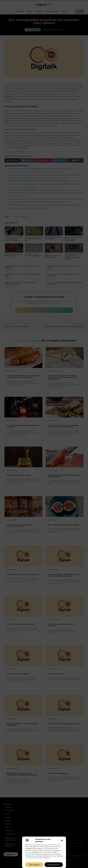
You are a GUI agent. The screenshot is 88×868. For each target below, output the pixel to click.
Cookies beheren (54, 865)
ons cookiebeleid (30, 858)
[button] (62, 840)
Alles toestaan (34, 865)
